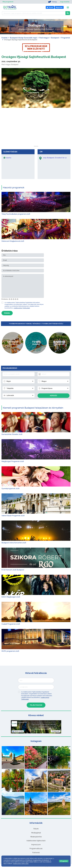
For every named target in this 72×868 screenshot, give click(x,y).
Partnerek (36, 853)
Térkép (52, 2)
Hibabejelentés (36, 837)
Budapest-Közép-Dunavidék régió (23, 38)
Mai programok (8, 2)
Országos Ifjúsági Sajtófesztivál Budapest (34, 57)
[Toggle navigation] (68, 7)
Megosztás (56, 731)
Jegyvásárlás (65, 2)
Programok (66, 38)
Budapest (55, 38)
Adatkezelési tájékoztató (36, 841)
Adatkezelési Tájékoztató (22, 308)
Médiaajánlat (36, 833)
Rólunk (36, 829)
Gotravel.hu (22, 722)
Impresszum (36, 845)
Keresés (54, 396)
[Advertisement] (36, 133)
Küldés (7, 313)
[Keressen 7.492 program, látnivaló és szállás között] (34, 13)
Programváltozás (36, 849)
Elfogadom (64, 861)
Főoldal (5, 38)
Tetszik (18, 731)
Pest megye (44, 38)
